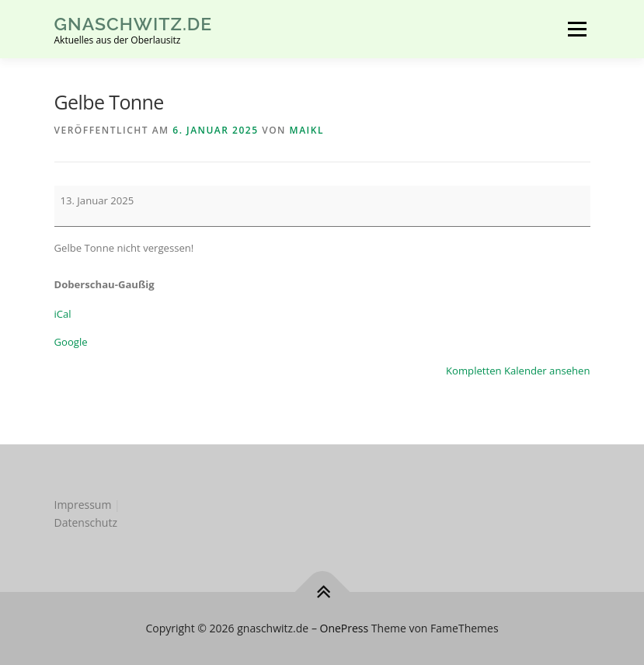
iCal (63, 314)
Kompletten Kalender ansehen (518, 371)
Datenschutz (86, 522)
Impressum (83, 505)
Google (71, 342)
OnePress (345, 628)
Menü (577, 29)
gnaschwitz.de (134, 24)
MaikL (307, 130)
